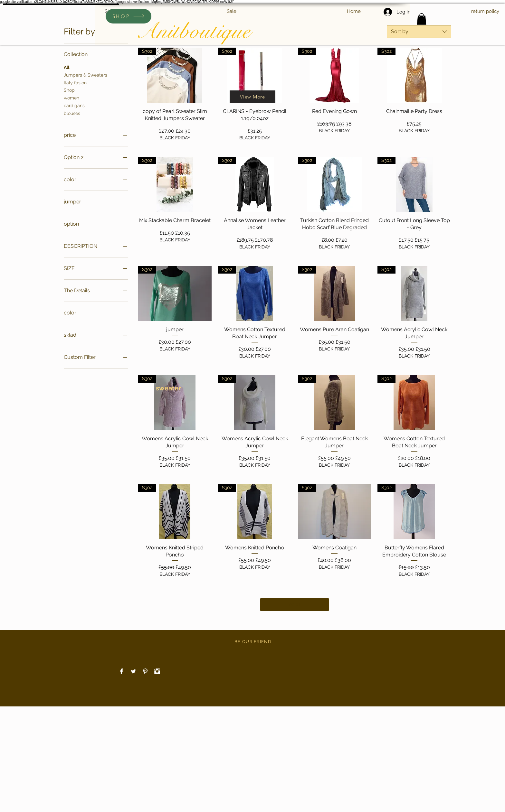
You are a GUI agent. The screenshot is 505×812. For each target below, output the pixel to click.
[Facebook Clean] (121, 671)
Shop (69, 90)
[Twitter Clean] (133, 671)
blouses (72, 113)
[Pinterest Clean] (145, 671)
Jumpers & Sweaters (86, 75)
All (67, 67)
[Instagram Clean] (157, 671)
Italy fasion (75, 82)
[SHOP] (129, 16)
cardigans (74, 105)
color (295, 604)
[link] (422, 19)
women (71, 97)
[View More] (252, 97)
